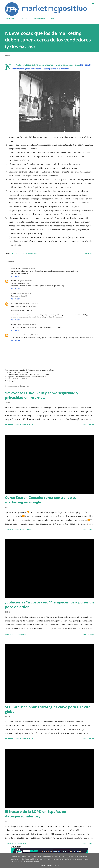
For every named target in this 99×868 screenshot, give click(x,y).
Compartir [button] (88, 253)
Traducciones (33, 253)
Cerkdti (13, 293)
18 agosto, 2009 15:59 (24, 293)
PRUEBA (13, 281)
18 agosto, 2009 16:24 (31, 303)
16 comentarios (21, 844)
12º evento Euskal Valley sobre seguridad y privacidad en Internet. (42, 395)
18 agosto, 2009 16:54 (29, 325)
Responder (15, 276)
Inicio (52, 19)
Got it (57, 866)
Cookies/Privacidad (38, 19)
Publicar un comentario (24, 425)
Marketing (15, 253)
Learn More (46, 866)
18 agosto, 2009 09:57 (28, 268)
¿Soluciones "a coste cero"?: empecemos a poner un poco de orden (49, 604)
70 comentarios (21, 634)
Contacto (23, 19)
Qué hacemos (10, 19)
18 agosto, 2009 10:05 (25, 281)
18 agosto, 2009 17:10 (31, 335)
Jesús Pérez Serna (17, 303)
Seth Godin (23, 253)
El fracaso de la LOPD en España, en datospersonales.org (36, 814)
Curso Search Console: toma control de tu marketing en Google (41, 500)
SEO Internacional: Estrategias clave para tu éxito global (48, 709)
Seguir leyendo (88, 425)
